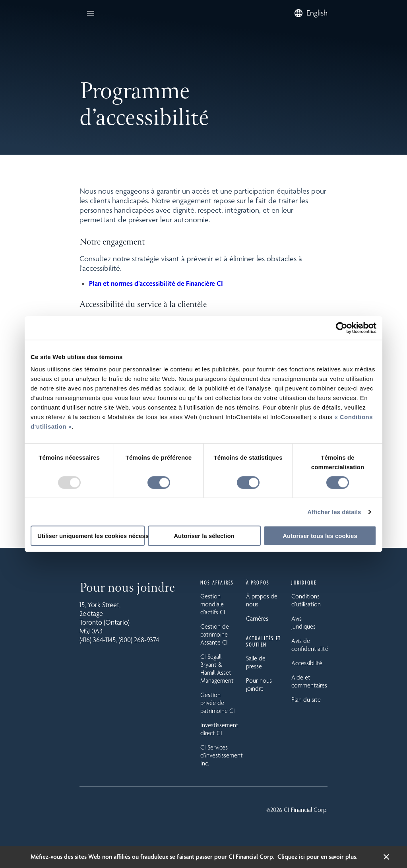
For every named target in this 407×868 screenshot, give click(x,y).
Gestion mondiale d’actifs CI (213, 604)
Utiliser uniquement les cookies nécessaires (91, 536)
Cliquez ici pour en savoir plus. (317, 857)
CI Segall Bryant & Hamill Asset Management (217, 669)
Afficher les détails (334, 512)
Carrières (257, 618)
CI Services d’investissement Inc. (222, 755)
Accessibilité (307, 663)
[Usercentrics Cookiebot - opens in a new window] (342, 328)
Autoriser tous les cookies (320, 536)
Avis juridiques (303, 622)
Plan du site (306, 700)
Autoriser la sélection (204, 536)
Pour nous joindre (259, 684)
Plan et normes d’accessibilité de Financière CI (156, 283)
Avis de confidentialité (310, 645)
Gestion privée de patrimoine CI (218, 703)
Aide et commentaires (309, 681)
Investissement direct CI (219, 729)
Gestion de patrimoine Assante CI (215, 634)
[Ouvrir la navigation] (91, 13)
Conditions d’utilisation (306, 600)
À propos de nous (262, 600)
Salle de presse (256, 662)
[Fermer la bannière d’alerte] (386, 857)
